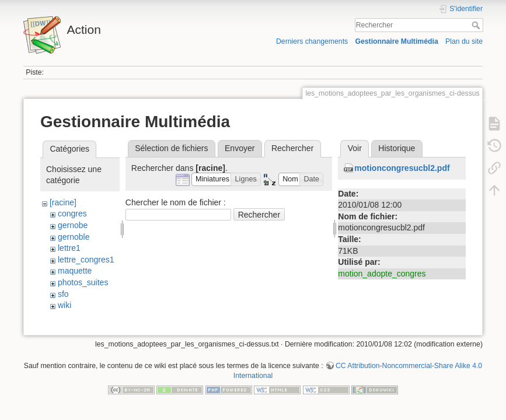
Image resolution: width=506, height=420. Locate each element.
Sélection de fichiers (171, 148)
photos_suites (83, 282)
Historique (397, 148)
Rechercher (477, 25)
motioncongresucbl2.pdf (402, 168)
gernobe (73, 225)
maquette (75, 271)
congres (72, 213)
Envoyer (240, 148)
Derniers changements (312, 41)
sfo (63, 294)
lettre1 (69, 248)
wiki (64, 305)
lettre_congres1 (86, 260)
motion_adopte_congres (382, 274)
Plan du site (464, 41)
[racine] (63, 202)
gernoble (74, 237)
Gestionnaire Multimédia (396, 41)
